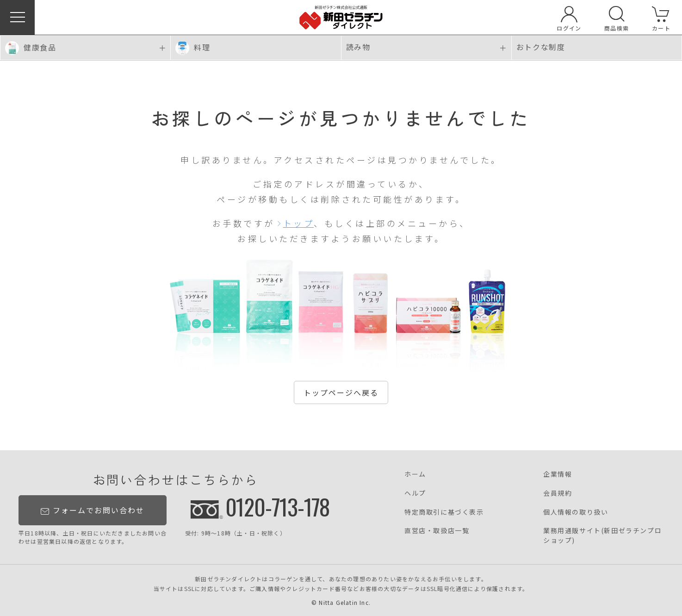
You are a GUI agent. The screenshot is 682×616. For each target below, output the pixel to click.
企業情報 (558, 474)
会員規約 (558, 493)
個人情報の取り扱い (576, 512)
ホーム (415, 474)
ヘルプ (415, 493)
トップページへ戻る (341, 392)
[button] (17, 17)
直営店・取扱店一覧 (437, 530)
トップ (299, 223)
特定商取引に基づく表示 (444, 512)
